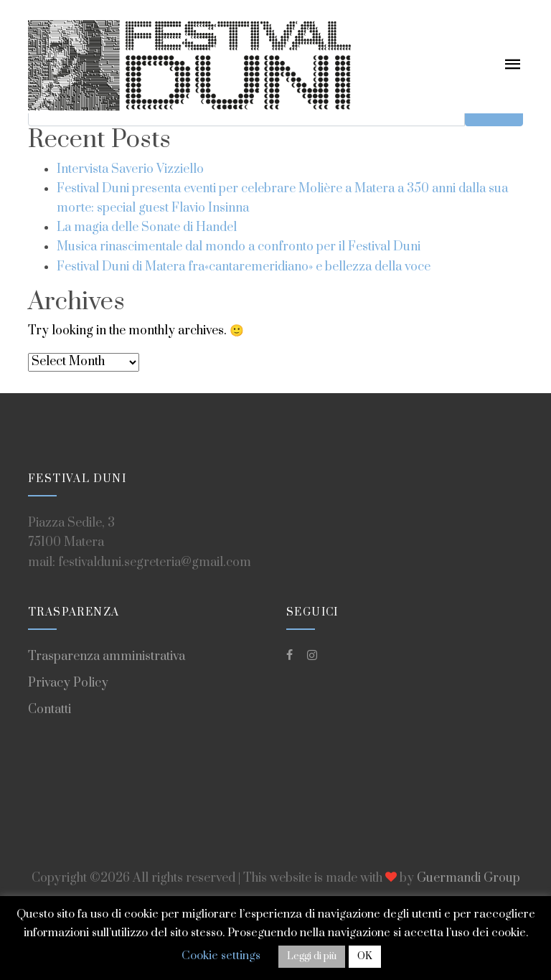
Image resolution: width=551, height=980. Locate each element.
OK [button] (365, 956)
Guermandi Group (468, 878)
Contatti (50, 710)
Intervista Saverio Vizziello (130, 169)
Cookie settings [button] (221, 956)
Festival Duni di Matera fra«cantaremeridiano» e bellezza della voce (244, 267)
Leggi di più (312, 956)
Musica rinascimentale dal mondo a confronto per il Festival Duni (239, 247)
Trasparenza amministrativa (107, 656)
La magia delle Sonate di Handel (147, 227)
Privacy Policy (68, 683)
